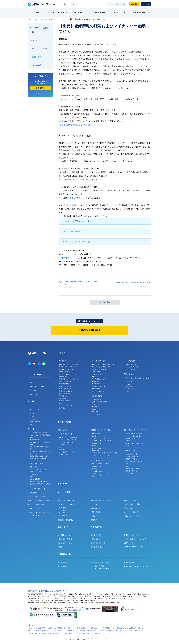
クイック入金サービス (132, 457)
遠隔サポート (129, 543)
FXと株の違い (63, 398)
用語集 (60, 547)
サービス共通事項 (130, 450)
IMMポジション (96, 516)
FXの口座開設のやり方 (99, 379)
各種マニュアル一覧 (98, 543)
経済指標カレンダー (98, 508)
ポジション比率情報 (131, 512)
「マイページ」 (65, 99)
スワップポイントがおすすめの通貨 (137, 378)
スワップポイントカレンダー (67, 442)
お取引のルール (64, 445)
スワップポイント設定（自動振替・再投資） (105, 453)
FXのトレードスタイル (99, 391)
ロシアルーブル (130, 389)
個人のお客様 (62, 562)
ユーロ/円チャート (64, 510)
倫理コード (71, 628)
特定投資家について (108, 628)
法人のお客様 (62, 566)
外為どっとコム (33, 19)
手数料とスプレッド (98, 374)
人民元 (127, 391)
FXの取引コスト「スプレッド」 (68, 367)
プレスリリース (33, 409)
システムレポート (38, 65)
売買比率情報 (129, 508)
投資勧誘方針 (95, 628)
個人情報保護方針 (54, 634)
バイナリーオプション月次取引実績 (40, 435)
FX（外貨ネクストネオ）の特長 (68, 437)
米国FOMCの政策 (130, 500)
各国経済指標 (95, 512)
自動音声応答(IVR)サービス (134, 547)
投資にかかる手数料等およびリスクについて (46, 591)
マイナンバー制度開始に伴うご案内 (77, 221)
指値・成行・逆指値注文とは (101, 402)
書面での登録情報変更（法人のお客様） (76, 125)
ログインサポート (34, 508)
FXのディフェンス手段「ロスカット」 (70, 374)
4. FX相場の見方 (130, 361)
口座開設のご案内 (65, 554)
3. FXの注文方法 (97, 396)
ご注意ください (61, 19)
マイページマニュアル (132, 473)
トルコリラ (129, 382)
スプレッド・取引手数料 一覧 (68, 440)
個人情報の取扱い (68, 634)
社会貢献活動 (33, 493)
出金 (127, 464)
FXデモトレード (64, 447)
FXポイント (96, 450)
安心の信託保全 (34, 467)
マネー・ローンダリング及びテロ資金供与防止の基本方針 (46, 631)
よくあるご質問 (96, 535)
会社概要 (32, 417)
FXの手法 (95, 377)
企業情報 (31, 413)
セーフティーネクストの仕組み (38, 469)
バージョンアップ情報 (39, 48)
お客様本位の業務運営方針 (57, 628)
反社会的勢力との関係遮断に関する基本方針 (131, 628)
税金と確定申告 (96, 547)
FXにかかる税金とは (65, 381)
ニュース (94, 504)
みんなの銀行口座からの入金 (134, 461)
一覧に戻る (106, 302)
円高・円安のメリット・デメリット (69, 379)
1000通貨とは (63, 396)
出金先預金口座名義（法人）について (137, 566)
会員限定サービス (64, 454)
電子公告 (32, 437)
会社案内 (32, 401)
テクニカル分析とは (131, 369)
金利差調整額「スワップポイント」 (69, 369)
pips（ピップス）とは (65, 386)
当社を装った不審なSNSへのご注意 (40, 484)
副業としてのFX (64, 403)
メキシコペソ (129, 384)
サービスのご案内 (58, 12)
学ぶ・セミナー (119, 12)
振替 (127, 466)
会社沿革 (32, 419)
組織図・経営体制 (35, 422)
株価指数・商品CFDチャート (101, 500)
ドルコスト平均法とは (66, 406)
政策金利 (94, 520)
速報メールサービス (132, 516)
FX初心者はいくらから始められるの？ (103, 364)
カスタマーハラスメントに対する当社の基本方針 (81, 631)
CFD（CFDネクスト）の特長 (101, 464)
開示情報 (31, 429)
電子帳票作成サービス (132, 471)
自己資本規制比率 (35, 440)
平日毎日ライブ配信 (65, 539)
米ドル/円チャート (64, 508)
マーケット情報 (99, 12)
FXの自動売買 (96, 389)
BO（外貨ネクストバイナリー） (135, 430)
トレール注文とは (97, 414)
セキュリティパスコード (132, 469)
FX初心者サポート (130, 374)
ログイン (146, 4)
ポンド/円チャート (64, 513)
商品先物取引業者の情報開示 (38, 458)
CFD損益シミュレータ (99, 471)
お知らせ (34, 40)
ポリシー (32, 625)
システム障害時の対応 (136, 631)
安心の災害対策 (34, 474)
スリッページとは (97, 399)
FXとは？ (37, 12)
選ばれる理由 (62, 430)
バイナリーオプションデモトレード (136, 443)
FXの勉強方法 (96, 384)
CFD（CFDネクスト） (99, 460)
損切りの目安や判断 (65, 394)
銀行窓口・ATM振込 (131, 459)
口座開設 (134, 4)
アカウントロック (35, 477)
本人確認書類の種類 (98, 566)
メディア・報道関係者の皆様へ (39, 501)
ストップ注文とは (97, 404)
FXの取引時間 (63, 377)
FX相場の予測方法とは (132, 364)
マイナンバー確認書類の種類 (101, 568)
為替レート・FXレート (66, 500)
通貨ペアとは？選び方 (66, 391)
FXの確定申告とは (64, 384)
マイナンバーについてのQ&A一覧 (76, 242)
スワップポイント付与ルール (134, 454)
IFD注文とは (96, 407)
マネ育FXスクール (64, 535)
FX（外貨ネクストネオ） (67, 434)
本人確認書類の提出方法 (99, 562)
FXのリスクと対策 (64, 372)
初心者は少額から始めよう (100, 369)
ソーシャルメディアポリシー (37, 634)
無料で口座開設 (90, 330)
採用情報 (32, 424)
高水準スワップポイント (99, 436)
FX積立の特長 (96, 433)
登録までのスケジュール (76, 180)
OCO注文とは (96, 409)
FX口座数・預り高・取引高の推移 (39, 433)
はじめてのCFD (97, 476)
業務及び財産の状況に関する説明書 (40, 456)
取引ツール (62, 450)
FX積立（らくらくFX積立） (101, 430)
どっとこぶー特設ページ (37, 504)
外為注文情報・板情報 (132, 504)
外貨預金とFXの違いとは (66, 401)
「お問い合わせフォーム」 (70, 258)
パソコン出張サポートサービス (135, 539)
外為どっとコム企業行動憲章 (37, 628)
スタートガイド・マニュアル (67, 452)
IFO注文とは (96, 412)
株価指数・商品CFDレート (67, 520)
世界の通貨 (62, 408)
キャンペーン (78, 12)
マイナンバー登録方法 (71, 231)
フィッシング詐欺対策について (38, 482)
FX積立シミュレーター (99, 448)
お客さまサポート (140, 12)
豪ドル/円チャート (64, 515)
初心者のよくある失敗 (99, 386)
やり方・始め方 (97, 372)
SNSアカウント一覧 (131, 535)
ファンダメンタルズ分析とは (134, 367)
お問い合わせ (95, 539)
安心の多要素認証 (35, 479)
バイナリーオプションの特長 (134, 433)
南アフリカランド (130, 386)
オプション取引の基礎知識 (133, 436)
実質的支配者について (132, 562)
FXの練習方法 (96, 381)
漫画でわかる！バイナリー (133, 438)
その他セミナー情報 (65, 543)
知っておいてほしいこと (37, 489)
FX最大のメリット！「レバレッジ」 (69, 364)
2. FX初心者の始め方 (98, 361)
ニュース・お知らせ (47, 19)
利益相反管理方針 (83, 628)
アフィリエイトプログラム (37, 497)
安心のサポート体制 (35, 472)
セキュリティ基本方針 (83, 634)
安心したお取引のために (37, 463)
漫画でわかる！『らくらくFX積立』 (103, 441)
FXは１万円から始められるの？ (101, 367)
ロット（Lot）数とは (65, 389)
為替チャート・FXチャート (67, 504)
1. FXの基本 (62, 361)
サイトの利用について (99, 634)
